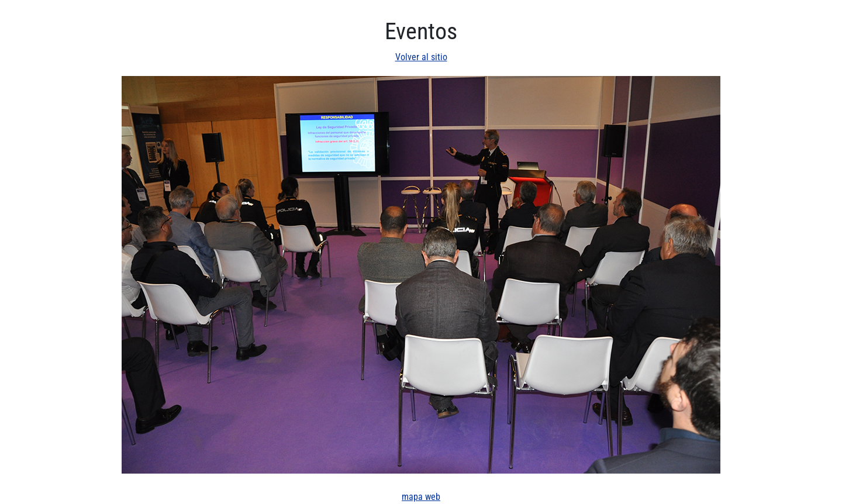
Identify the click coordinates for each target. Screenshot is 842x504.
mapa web (421, 497)
